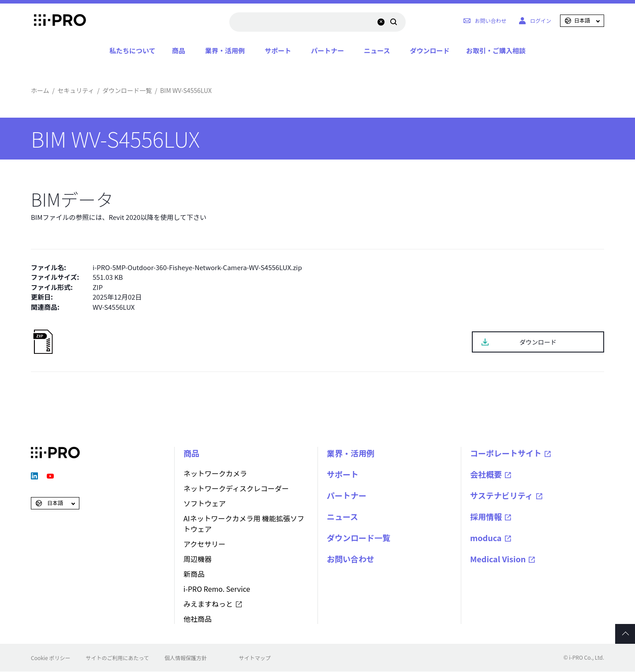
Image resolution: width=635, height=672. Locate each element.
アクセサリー (204, 544)
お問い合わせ (351, 559)
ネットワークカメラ (215, 473)
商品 (179, 50)
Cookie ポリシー (50, 658)
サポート (278, 50)
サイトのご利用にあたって (117, 658)
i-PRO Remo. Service (217, 589)
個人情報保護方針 (186, 658)
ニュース (377, 50)
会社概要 (486, 474)
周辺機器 (198, 559)
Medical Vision (498, 559)
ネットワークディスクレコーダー (236, 488)
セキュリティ (76, 90)
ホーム (40, 90)
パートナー (327, 50)
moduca (486, 538)
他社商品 (198, 619)
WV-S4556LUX (114, 307)
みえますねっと (208, 604)
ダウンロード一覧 (127, 90)
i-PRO (55, 21)
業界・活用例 (225, 50)
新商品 (194, 574)
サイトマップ (255, 658)
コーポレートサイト (506, 453)
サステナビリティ (502, 495)
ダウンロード (430, 50)
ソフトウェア (205, 503)
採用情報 (486, 516)
